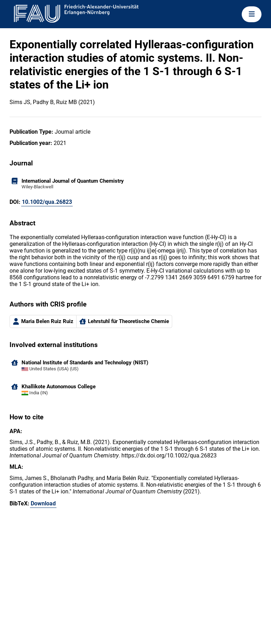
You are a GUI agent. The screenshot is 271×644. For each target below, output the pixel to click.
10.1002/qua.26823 (47, 202)
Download (43, 503)
